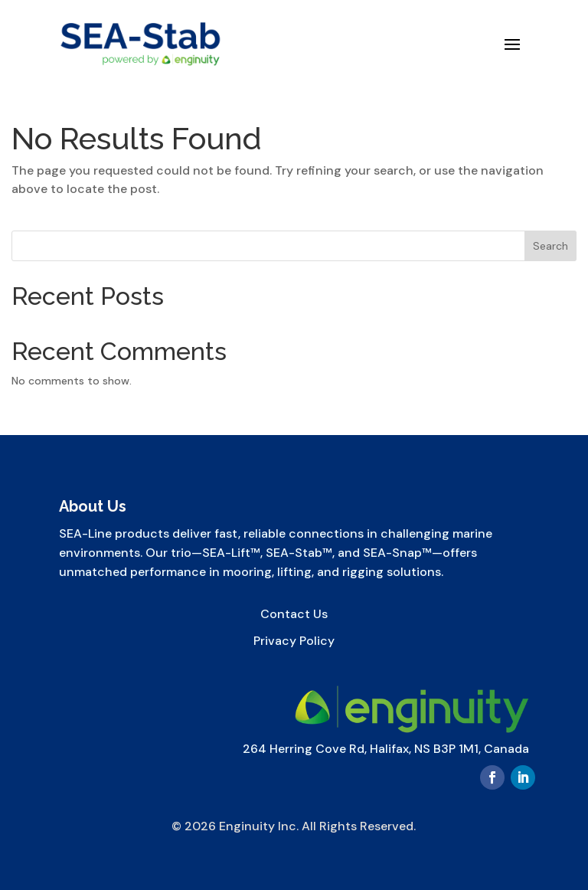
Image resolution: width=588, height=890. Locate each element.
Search (550, 246)
